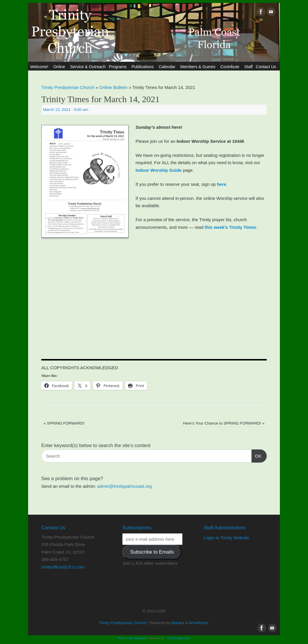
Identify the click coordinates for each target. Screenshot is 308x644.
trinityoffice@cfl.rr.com (63, 567)
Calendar (168, 67)
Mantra (178, 623)
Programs (119, 67)
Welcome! (40, 67)
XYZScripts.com (179, 638)
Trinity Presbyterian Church (68, 87)
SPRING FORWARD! (64, 423)
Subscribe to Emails (152, 552)
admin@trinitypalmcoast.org (124, 486)
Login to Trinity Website (226, 538)
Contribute (231, 67)
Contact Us (267, 67)
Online (60, 67)
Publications (143, 67)
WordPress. (199, 623)
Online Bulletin (113, 87)
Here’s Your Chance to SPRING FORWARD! (224, 423)
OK (257, 455)
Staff (248, 67)
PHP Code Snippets (132, 638)
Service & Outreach (88, 67)
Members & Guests (199, 67)
